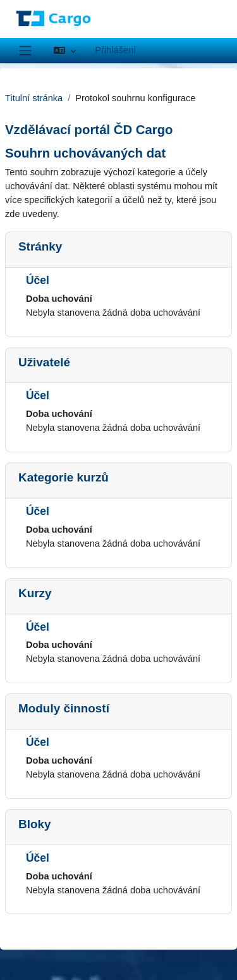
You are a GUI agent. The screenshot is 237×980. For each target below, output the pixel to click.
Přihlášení (115, 50)
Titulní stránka (34, 98)
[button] (65, 51)
